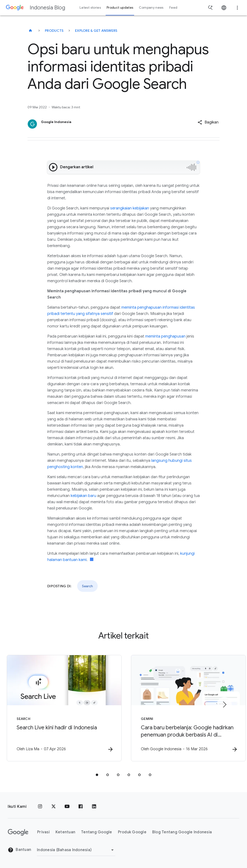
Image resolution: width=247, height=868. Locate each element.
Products (54, 31)
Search (87, 586)
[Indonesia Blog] (30, 31)
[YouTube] (67, 807)
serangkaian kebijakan (130, 208)
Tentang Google (97, 832)
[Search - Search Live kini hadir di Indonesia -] (60, 708)
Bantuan (19, 850)
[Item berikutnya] (224, 705)
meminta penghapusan (165, 336)
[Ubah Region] (76, 850)
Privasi (43, 832)
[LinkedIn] (94, 807)
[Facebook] (81, 807)
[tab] (97, 775)
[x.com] (54, 807)
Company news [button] (151, 8)
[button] (208, 122)
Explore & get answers (96, 31)
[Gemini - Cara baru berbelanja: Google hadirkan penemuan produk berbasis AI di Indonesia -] (187, 708)
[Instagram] (40, 807)
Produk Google (132, 832)
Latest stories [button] (90, 8)
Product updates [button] (120, 8)
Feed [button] (173, 8)
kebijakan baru (83, 496)
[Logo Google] (18, 832)
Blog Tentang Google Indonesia (182, 832)
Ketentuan (65, 832)
